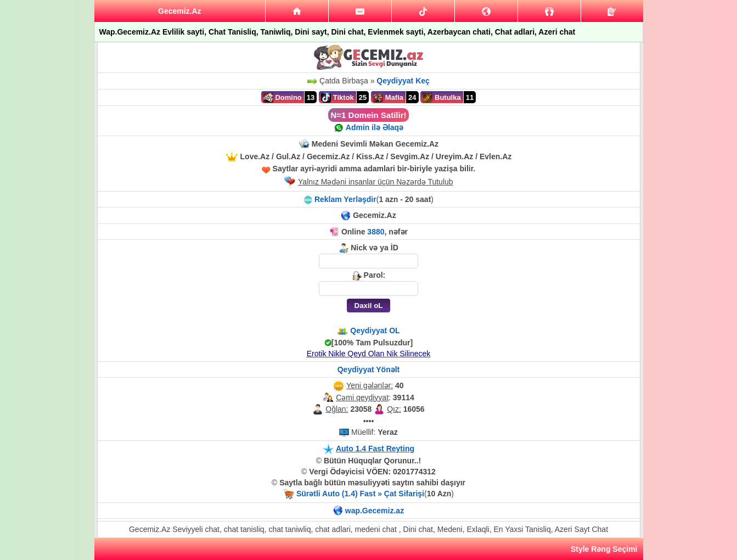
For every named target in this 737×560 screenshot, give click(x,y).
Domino (283, 98)
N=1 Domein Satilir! (369, 115)
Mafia (388, 98)
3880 (376, 232)
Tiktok (337, 98)
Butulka (441, 98)
